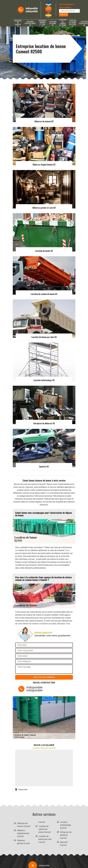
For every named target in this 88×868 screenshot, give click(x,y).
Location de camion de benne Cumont (45, 829)
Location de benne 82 (53, 23)
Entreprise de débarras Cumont (66, 835)
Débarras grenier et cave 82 (43, 23)
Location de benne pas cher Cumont (45, 839)
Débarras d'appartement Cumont (23, 833)
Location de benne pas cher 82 (73, 23)
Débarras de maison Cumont (24, 825)
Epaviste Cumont (64, 844)
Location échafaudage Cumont (66, 825)
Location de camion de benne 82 (63, 23)
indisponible (32, 8)
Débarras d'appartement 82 (30, 23)
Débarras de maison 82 (18, 23)
